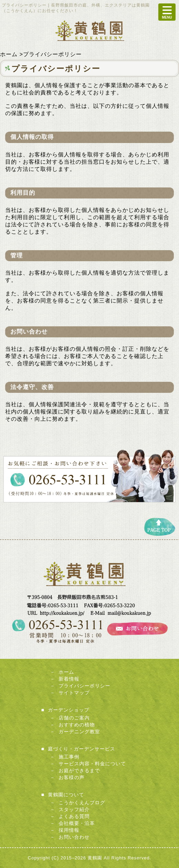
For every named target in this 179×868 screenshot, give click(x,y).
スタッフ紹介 (74, 809)
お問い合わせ (74, 837)
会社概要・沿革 (77, 823)
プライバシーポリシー (84, 686)
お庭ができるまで (79, 770)
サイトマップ (74, 693)
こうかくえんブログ (82, 803)
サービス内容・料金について (92, 764)
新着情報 (69, 679)
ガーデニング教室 (79, 732)
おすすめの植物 (77, 725)
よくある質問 (74, 816)
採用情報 (69, 830)
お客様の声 (72, 777)
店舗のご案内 (74, 718)
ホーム (66, 672)
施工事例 (69, 757)
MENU (167, 12)
